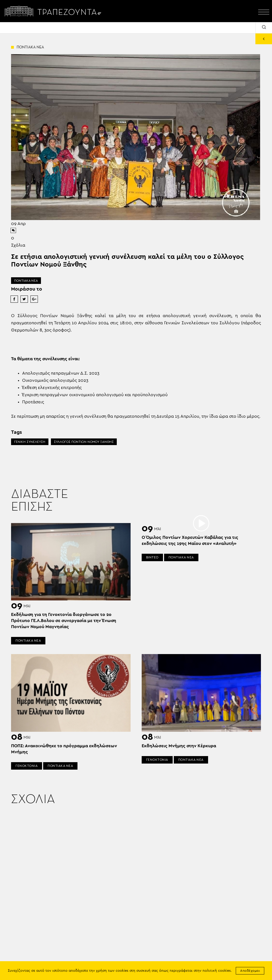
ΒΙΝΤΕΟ (152, 557)
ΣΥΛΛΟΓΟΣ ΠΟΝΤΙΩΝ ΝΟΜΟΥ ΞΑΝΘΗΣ (84, 442)
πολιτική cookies (217, 971)
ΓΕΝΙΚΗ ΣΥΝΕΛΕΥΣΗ (30, 442)
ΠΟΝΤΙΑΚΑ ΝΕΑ (26, 281)
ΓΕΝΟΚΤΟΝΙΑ (27, 766)
